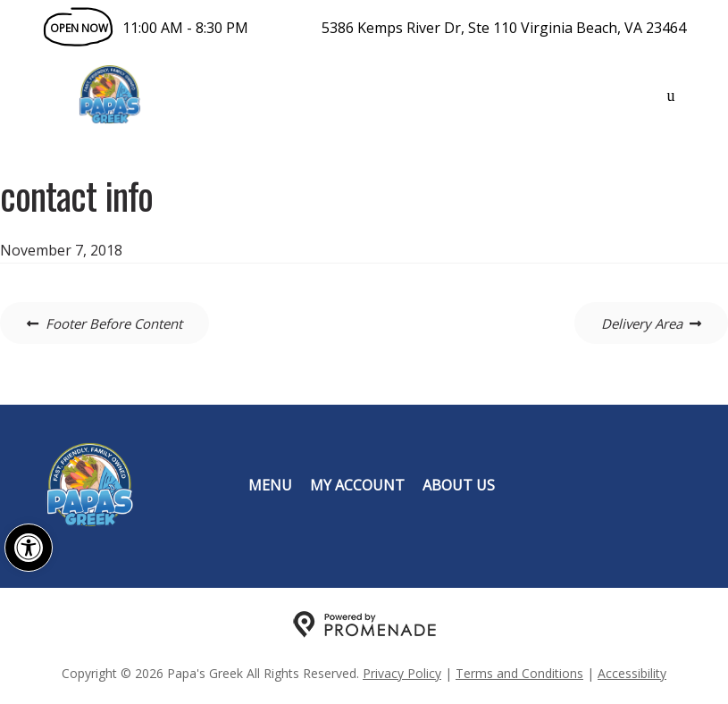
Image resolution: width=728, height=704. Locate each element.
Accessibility (632, 673)
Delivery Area (642, 323)
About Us (459, 485)
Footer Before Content (114, 323)
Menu (270, 485)
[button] (29, 548)
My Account (357, 485)
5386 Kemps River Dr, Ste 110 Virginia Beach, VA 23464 (504, 28)
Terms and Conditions (519, 673)
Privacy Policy (402, 673)
